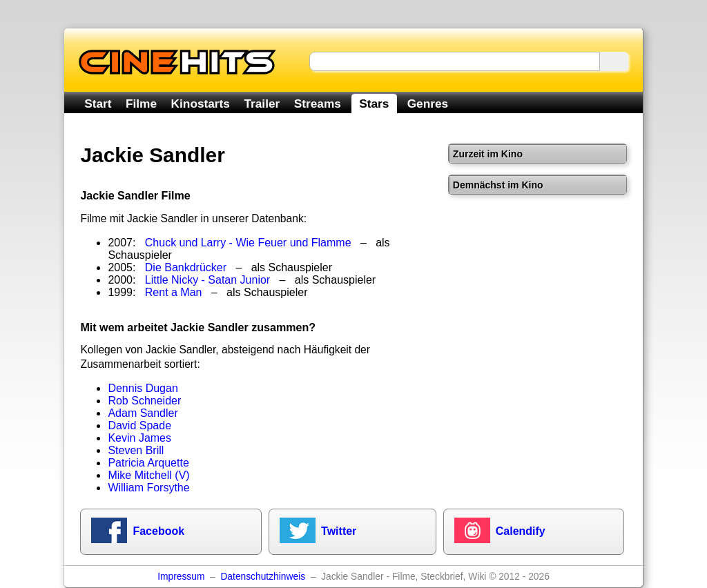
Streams (318, 104)
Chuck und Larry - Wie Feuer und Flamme (248, 243)
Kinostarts (201, 104)
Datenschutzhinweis (263, 577)
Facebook (158, 531)
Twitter (339, 531)
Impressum (181, 577)
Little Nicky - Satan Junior (207, 280)
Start (98, 104)
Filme (141, 104)
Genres (428, 104)
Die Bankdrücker (186, 267)
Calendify (521, 531)
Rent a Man (174, 292)
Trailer (262, 104)
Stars (374, 104)
